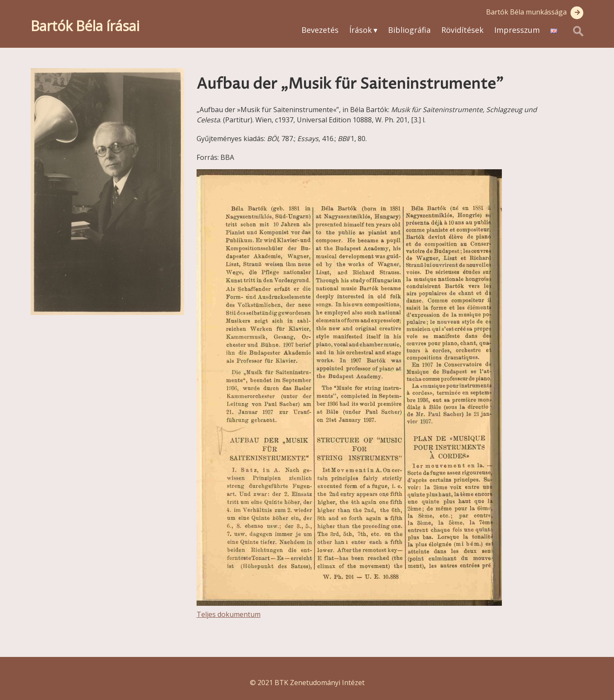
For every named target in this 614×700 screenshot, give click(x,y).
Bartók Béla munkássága (526, 12)
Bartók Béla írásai (85, 26)
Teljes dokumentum (229, 614)
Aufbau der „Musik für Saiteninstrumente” (350, 84)
